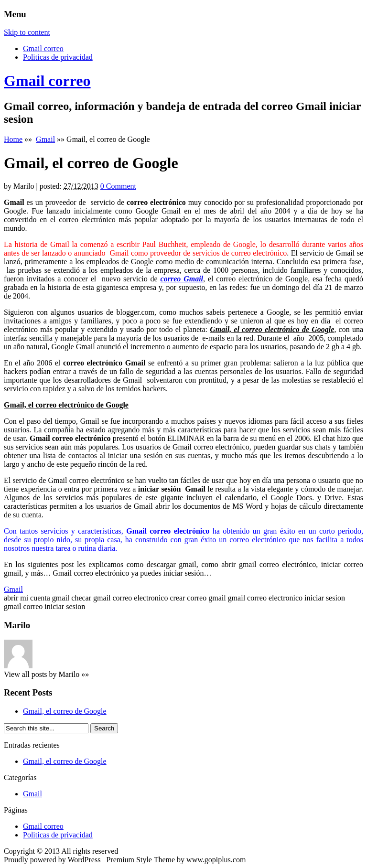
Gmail (45, 139)
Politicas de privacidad (58, 57)
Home (13, 139)
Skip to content (27, 32)
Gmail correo (43, 48)
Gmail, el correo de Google (65, 711)
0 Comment (118, 186)
